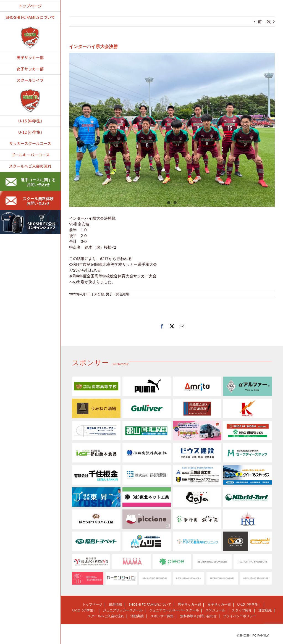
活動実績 (137, 616)
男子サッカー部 (189, 604)
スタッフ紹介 (242, 610)
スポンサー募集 (162, 616)
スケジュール (215, 610)
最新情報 (116, 604)
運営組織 (265, 610)
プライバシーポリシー (240, 616)
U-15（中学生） (249, 604)
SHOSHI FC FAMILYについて (150, 604)
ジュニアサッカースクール (123, 610)
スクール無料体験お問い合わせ (30, 201)
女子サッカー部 (219, 604)
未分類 (99, 294)
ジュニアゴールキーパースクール (174, 610)
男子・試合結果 (117, 294)
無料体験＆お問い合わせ (198, 616)
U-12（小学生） (84, 610)
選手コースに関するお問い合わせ (31, 182)
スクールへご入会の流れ (106, 616)
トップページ (92, 604)
